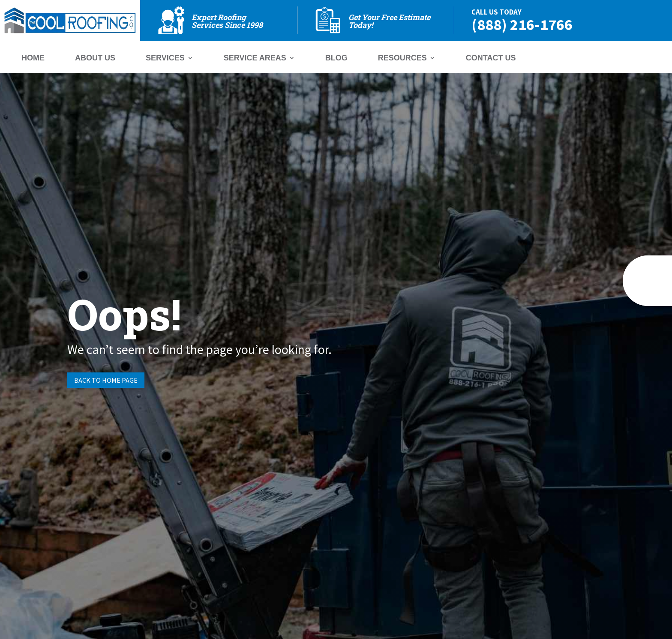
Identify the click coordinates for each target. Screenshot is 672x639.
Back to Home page (106, 380)
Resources (402, 58)
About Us (95, 58)
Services (165, 58)
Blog (336, 58)
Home (33, 58)
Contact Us (491, 58)
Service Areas (255, 58)
